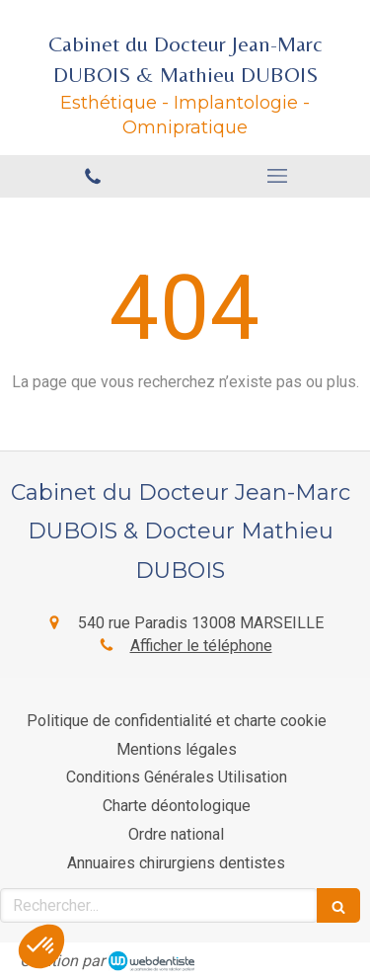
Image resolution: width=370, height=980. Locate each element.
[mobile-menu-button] (278, 176)
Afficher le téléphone (201, 646)
